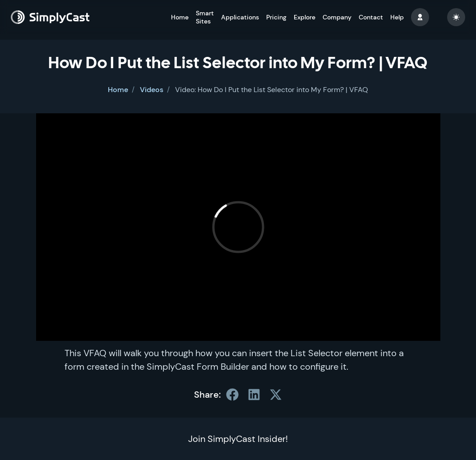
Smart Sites (205, 17)
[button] (420, 17)
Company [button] (337, 17)
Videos (152, 90)
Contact (371, 17)
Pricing (276, 17)
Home (180, 17)
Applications (240, 17)
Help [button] (397, 17)
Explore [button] (305, 17)
